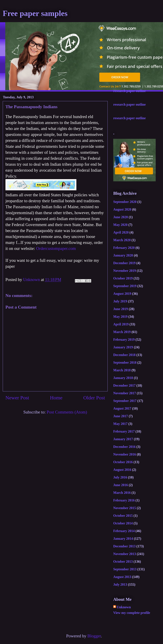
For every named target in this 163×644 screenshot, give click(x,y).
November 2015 (125, 508)
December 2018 (124, 355)
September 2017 (125, 401)
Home (56, 398)
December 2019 (124, 263)
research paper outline (129, 91)
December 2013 (124, 546)
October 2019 (123, 278)
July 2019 (120, 301)
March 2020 (122, 240)
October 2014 (123, 523)
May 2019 (120, 317)
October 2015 (123, 516)
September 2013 (125, 569)
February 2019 (124, 340)
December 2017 (124, 385)
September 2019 (125, 286)
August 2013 (122, 577)
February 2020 (124, 248)
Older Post (94, 398)
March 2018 (122, 370)
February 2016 (124, 500)
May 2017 (120, 424)
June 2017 (121, 416)
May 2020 (120, 225)
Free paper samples (35, 13)
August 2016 (122, 470)
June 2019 (121, 309)
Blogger (94, 636)
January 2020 (123, 255)
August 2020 (122, 209)
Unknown (124, 607)
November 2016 (125, 454)
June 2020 (121, 217)
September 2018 (125, 362)
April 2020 (121, 232)
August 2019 (122, 294)
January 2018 (123, 378)
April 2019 (121, 324)
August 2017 (122, 408)
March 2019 (122, 332)
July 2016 (120, 477)
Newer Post (17, 398)
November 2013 (125, 554)
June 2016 (121, 485)
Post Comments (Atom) (67, 412)
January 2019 (123, 347)
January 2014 (123, 539)
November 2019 (125, 271)
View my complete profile (132, 613)
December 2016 (124, 447)
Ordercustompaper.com (56, 248)
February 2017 (124, 431)
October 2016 (123, 462)
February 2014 (124, 531)
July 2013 (120, 584)
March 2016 (122, 493)
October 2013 (123, 562)
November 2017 (125, 393)
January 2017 (123, 439)
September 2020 (125, 202)
